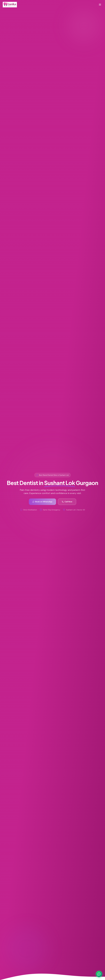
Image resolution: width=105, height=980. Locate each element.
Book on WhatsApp (42, 502)
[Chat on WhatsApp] (99, 974)
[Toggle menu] (100, 5)
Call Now (67, 502)
